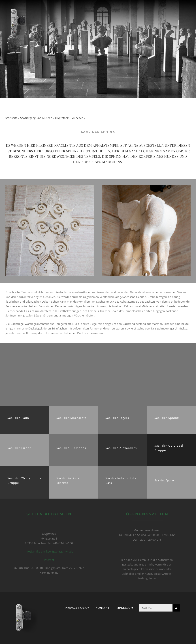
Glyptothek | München (69, 118)
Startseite (11, 118)
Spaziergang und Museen (36, 118)
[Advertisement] (98, 374)
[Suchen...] (156, 608)
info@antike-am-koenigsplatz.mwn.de (49, 551)
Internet (49, 560)
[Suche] (176, 608)
